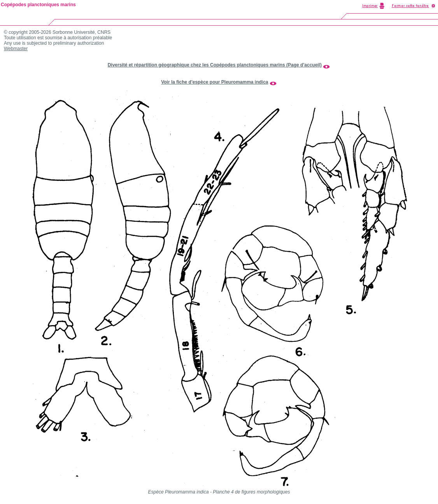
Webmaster (16, 49)
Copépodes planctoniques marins (38, 5)
